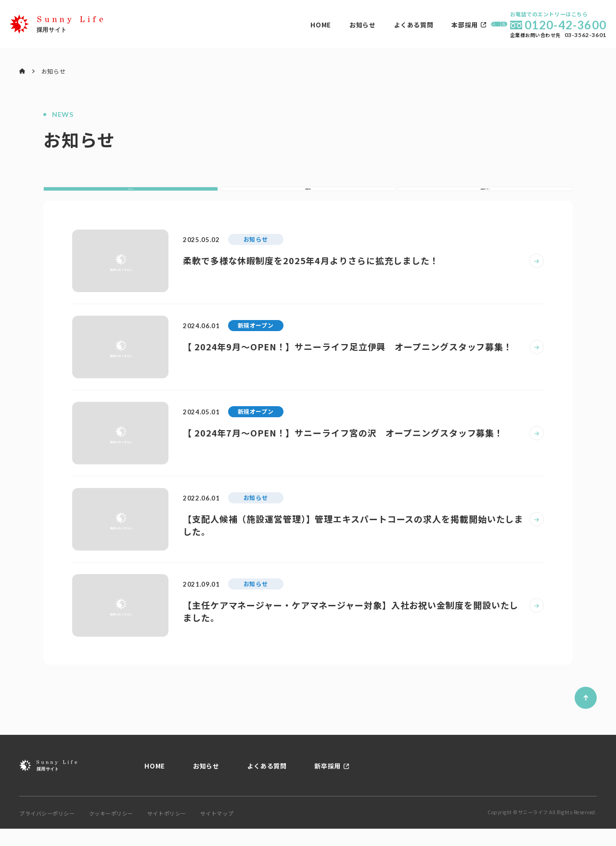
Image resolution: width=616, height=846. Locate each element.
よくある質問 (317, 25)
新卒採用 (327, 783)
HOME (225, 25)
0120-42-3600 (565, 25)
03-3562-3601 (585, 35)
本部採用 (368, 25)
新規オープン (485, 198)
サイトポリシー (167, 831)
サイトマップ (217, 831)
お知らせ (266, 25)
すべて (131, 198)
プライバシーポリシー (47, 831)
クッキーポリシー (111, 831)
